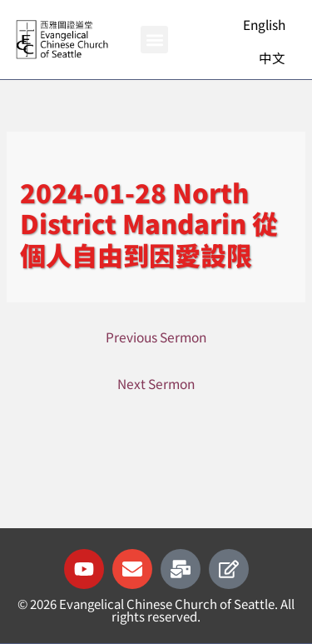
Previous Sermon (156, 337)
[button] (154, 40)
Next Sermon (156, 383)
